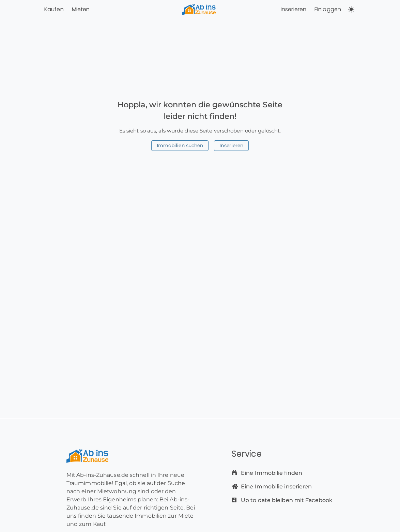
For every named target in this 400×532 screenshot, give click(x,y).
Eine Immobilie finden (271, 473)
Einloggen (328, 9)
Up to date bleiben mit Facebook (286, 500)
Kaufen (54, 9)
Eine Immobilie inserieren (276, 487)
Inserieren (294, 9)
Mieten (81, 9)
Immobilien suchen (180, 145)
